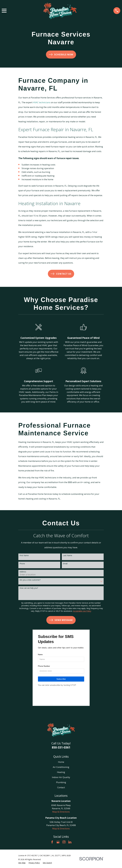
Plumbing (61, 782)
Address (23, 572)
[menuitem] (22, 863)
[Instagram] (64, 842)
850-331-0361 (61, 747)
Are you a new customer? (30, 580)
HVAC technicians (42, 102)
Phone (22, 564)
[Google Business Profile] (58, 842)
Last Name (68, 556)
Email (65, 564)
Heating (61, 772)
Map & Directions (61, 812)
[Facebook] (52, 842)
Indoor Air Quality (61, 777)
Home (61, 762)
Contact (61, 787)
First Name (24, 556)
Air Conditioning (61, 767)
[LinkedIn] (70, 842)
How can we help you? (29, 588)
